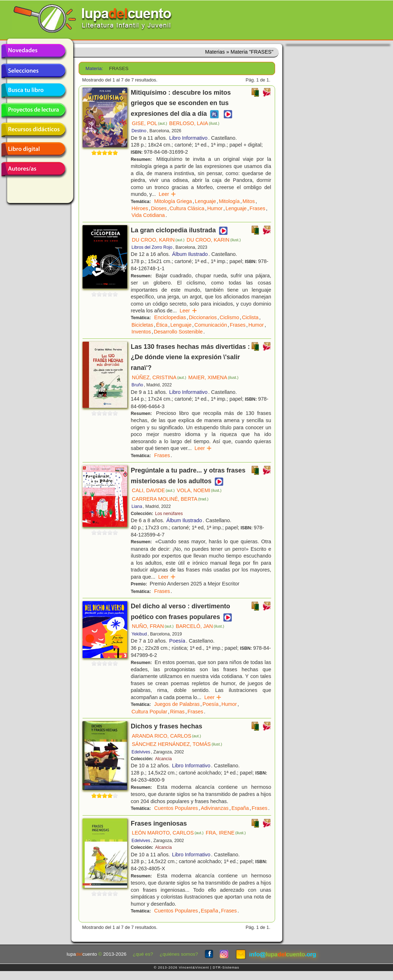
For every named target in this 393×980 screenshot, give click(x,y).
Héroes (140, 208)
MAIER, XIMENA (213, 377)
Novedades (33, 51)
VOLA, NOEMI (199, 490)
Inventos (141, 332)
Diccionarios (203, 317)
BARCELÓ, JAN (200, 626)
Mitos (249, 201)
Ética (162, 325)
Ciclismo (229, 317)
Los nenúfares (169, 514)
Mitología (229, 201)
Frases (257, 208)
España (240, 808)
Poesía (177, 641)
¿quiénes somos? (179, 954)
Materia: (94, 68)
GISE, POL (150, 123)
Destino (139, 131)
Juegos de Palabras (177, 704)
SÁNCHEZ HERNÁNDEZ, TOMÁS (177, 744)
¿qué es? (143, 954)
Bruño (137, 385)
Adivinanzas (215, 808)
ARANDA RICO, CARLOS (166, 736)
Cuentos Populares (176, 808)
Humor (215, 208)
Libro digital (33, 149)
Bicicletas (142, 325)
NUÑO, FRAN (153, 626)
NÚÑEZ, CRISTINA (159, 377)
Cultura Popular (149, 712)
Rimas (177, 712)
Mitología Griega (173, 201)
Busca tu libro (33, 90)
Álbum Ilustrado (190, 254)
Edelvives (141, 752)
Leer (167, 194)
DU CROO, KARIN (158, 240)
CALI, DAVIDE (153, 490)
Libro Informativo (188, 138)
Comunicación (211, 325)
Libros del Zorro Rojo (152, 247)
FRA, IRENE (226, 833)
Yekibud (139, 634)
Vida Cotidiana (148, 215)
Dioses (159, 208)
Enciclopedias (170, 317)
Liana (137, 506)
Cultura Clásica (187, 208)
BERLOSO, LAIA (194, 123)
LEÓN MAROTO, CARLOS (168, 833)
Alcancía (163, 759)
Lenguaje (205, 201)
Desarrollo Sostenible (178, 332)
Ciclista (250, 317)
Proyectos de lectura (33, 110)
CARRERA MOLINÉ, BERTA (170, 499)
